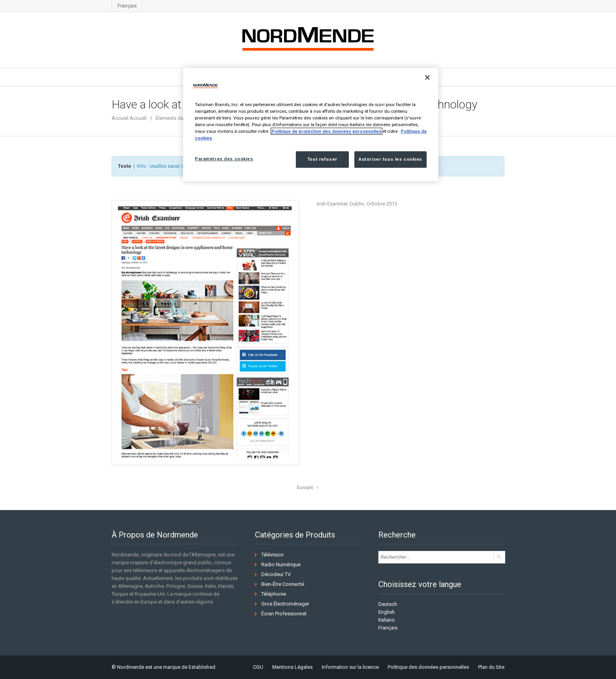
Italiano (387, 620)
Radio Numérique (281, 564)
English (387, 612)
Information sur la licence (350, 667)
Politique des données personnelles (428, 667)
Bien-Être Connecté (283, 584)
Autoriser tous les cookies (390, 159)
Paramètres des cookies (224, 159)
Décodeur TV (276, 574)
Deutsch (388, 604)
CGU (258, 667)
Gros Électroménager (285, 604)
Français (127, 6)
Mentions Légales (292, 667)
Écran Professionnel (284, 614)
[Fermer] (427, 77)
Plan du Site (491, 667)
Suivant (308, 487)
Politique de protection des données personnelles (326, 131)
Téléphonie (274, 594)
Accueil (138, 118)
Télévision (272, 555)
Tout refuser (322, 159)
